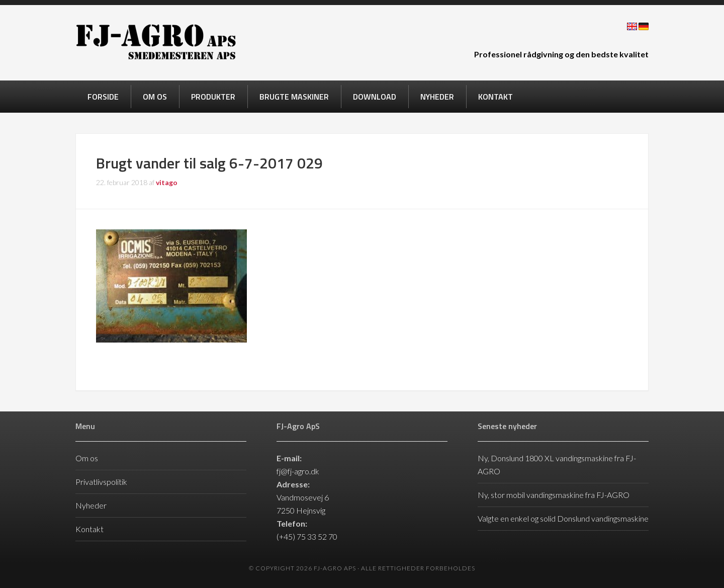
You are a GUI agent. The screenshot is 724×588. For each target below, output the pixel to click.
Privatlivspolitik (101, 482)
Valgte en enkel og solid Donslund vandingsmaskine (563, 518)
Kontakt (89, 529)
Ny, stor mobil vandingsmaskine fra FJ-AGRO (554, 495)
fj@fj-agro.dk (298, 471)
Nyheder (91, 505)
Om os (87, 458)
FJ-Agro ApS (156, 42)
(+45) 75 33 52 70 (307, 536)
